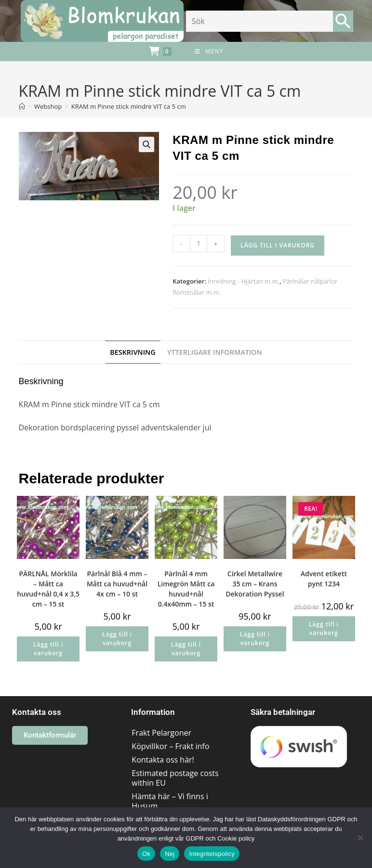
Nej (170, 854)
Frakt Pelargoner (161, 733)
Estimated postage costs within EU (175, 778)
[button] (146, 144)
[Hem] (22, 106)
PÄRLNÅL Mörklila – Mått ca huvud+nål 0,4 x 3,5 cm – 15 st (48, 589)
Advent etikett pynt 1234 (324, 579)
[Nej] (360, 838)
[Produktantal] (199, 244)
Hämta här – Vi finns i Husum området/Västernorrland (176, 806)
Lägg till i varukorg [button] (48, 649)
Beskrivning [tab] (133, 352)
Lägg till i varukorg (278, 245)
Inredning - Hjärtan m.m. (244, 281)
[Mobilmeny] (209, 52)
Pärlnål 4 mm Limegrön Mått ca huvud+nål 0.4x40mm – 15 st (186, 589)
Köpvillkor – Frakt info (170, 746)
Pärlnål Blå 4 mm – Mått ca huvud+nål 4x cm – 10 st (117, 584)
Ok (146, 854)
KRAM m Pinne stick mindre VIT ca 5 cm (129, 106)
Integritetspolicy (212, 854)
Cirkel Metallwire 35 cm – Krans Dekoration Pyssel (255, 584)
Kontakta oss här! (163, 760)
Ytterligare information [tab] (215, 352)
